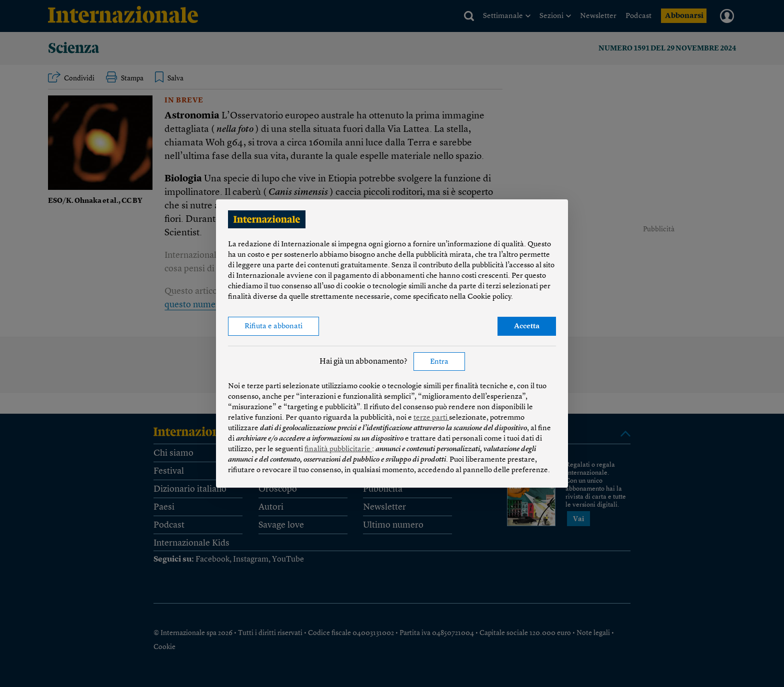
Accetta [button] (527, 327)
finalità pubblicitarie (338, 449)
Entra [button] (439, 362)
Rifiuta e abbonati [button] (273, 327)
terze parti (431, 418)
